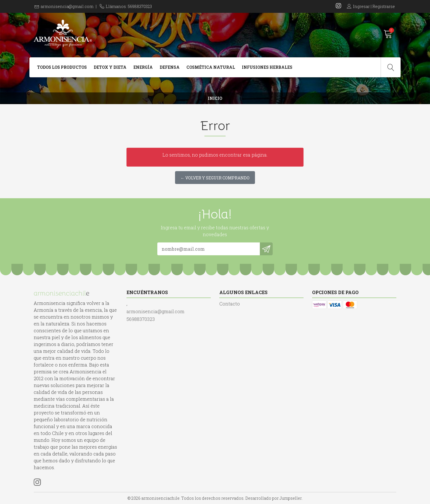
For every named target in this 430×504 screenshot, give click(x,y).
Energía (143, 67)
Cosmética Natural (211, 67)
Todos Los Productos (62, 67)
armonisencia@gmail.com (67, 6)
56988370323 (141, 319)
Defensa (170, 67)
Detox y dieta (110, 67)
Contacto (230, 304)
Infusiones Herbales (267, 67)
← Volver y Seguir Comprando (215, 178)
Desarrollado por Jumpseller (274, 498)
